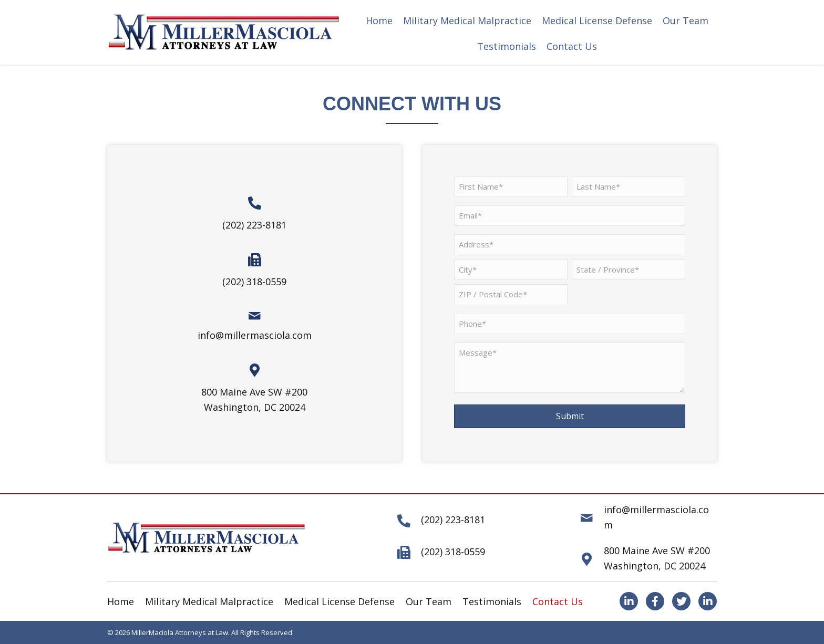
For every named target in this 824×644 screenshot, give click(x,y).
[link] (379, 21)
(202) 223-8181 (254, 225)
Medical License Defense (339, 601)
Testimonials (492, 601)
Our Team (429, 601)
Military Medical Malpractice (209, 601)
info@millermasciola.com (255, 335)
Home (121, 601)
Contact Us (558, 601)
